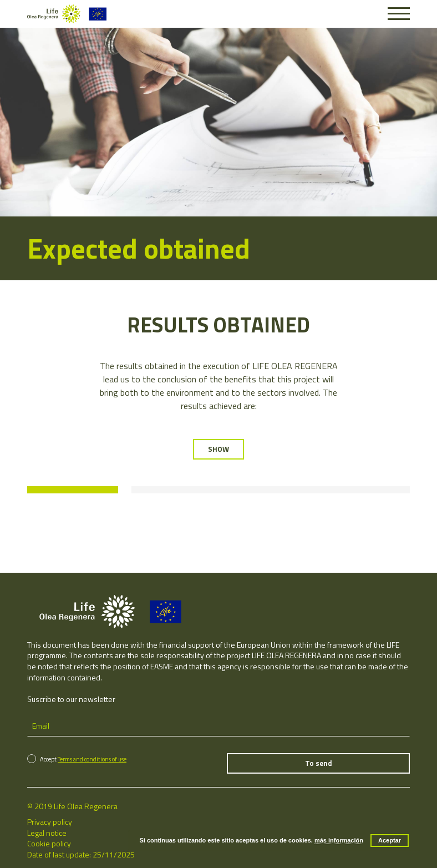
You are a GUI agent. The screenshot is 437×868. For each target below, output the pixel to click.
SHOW (218, 449)
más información (339, 840)
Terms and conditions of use (92, 758)
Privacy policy (50, 820)
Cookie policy (49, 842)
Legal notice (47, 831)
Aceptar (390, 840)
